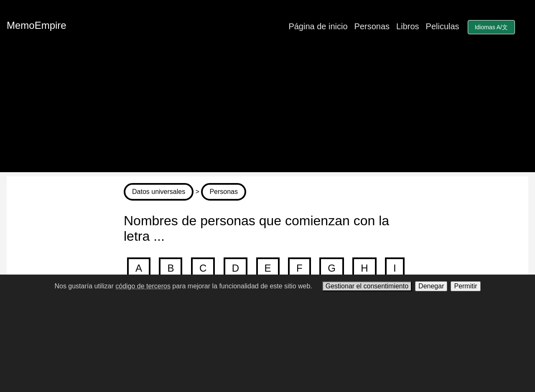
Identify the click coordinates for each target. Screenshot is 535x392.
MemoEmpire (37, 25)
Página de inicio (318, 26)
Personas (372, 26)
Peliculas (443, 26)
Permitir (465, 286)
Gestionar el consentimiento (367, 286)
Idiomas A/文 (491, 27)
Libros (408, 26)
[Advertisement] (267, 114)
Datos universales (159, 192)
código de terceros (143, 286)
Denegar (431, 286)
